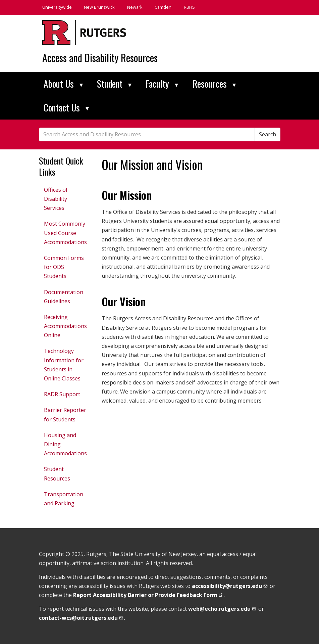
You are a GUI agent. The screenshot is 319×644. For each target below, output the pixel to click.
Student (114, 84)
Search (268, 134)
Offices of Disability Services (56, 199)
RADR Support (62, 394)
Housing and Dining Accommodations (65, 444)
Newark (135, 7)
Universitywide (57, 7)
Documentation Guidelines (64, 297)
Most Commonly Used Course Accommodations (65, 233)
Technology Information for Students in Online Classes (64, 365)
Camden (163, 7)
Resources (214, 84)
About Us (63, 84)
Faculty (162, 84)
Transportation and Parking (64, 499)
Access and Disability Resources (100, 58)
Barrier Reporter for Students (65, 415)
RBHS (189, 7)
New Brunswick (99, 7)
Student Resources (57, 474)
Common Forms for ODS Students (64, 267)
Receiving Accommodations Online (65, 326)
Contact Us (66, 107)
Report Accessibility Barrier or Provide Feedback (148, 595)
